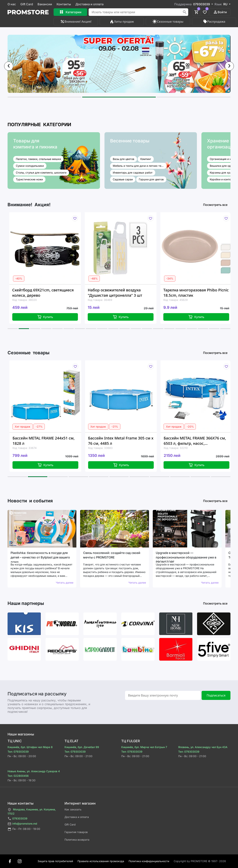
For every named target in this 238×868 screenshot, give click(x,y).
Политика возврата (77, 840)
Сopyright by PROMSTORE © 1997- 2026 (200, 861)
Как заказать (73, 809)
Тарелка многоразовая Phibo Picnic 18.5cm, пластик (200, 293)
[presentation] (9, 66)
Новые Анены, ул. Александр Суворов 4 (34, 771)
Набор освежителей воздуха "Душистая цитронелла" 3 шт (119, 293)
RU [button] (226, 4)
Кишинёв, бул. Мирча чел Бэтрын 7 (144, 747)
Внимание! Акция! (76, 22)
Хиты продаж (122, 22)
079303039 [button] (202, 4)
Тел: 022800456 (18, 776)
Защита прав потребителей (55, 861)
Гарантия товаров (76, 832)
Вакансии (45, 4)
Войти (220, 12)
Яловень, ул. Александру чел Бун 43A (203, 747)
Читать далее (65, 583)
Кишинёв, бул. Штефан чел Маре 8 (30, 747)
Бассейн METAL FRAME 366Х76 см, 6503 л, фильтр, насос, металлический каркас (200, 441)
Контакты (64, 4)
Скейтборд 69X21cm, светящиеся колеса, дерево (47, 293)
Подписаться (216, 695)
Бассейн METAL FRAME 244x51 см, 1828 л (48, 441)
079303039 (17, 819)
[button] (44, 97)
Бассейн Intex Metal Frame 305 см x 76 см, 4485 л (126, 441)
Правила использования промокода (101, 861)
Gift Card (27, 4)
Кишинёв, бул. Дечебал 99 (82, 747)
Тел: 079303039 (18, 752)
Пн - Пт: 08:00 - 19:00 (24, 829)
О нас (12, 4)
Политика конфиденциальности (149, 861)
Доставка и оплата (89, 4)
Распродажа (214, 22)
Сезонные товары (168, 22)
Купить (50, 317)
